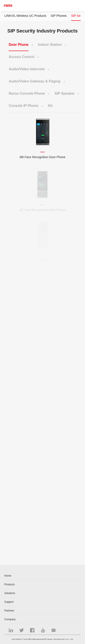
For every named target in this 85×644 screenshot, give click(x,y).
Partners (9, 611)
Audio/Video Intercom (27, 69)
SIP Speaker (65, 93)
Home (8, 576)
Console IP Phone (24, 106)
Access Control (21, 57)
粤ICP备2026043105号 (37, 639)
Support (9, 602)
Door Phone (19, 45)
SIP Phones (59, 16)
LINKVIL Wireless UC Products (25, 16)
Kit (50, 106)
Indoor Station (50, 45)
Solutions (10, 593)
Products (9, 584)
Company (10, 619)
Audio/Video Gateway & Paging (35, 81)
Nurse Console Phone (27, 93)
